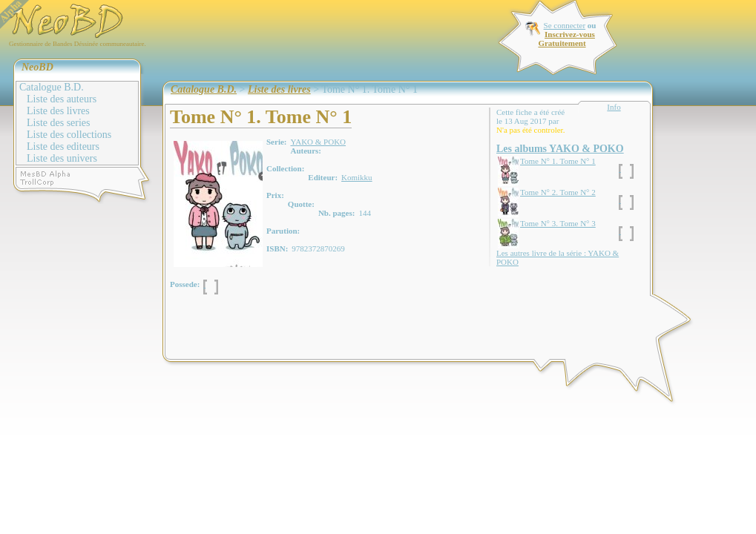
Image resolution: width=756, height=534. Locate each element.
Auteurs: (306, 151)
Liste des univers (62, 158)
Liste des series (59, 123)
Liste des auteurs (62, 99)
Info (614, 107)
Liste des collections (69, 135)
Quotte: (301, 204)
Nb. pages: (337, 213)
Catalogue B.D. (52, 87)
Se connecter (565, 25)
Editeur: (323, 177)
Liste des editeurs (63, 146)
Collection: (285, 168)
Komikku (357, 177)
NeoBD (37, 67)
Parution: (283, 231)
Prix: (275, 195)
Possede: (185, 284)
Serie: (276, 142)
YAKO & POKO (318, 142)
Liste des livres (58, 111)
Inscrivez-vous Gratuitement (566, 39)
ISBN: (277, 248)
